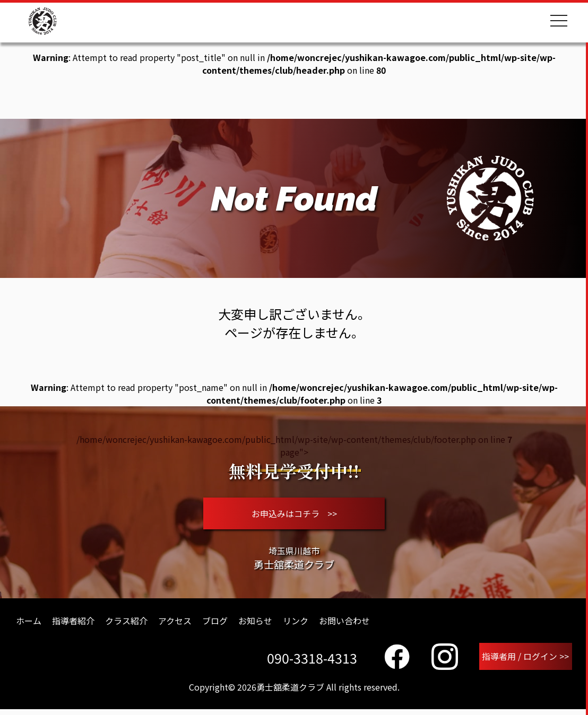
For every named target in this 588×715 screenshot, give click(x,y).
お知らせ (255, 625)
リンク (296, 625)
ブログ (215, 625)
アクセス (175, 625)
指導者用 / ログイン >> (526, 661)
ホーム (29, 625)
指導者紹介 (73, 625)
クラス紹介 (126, 625)
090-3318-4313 (313, 662)
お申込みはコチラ (294, 516)
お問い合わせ (344, 625)
